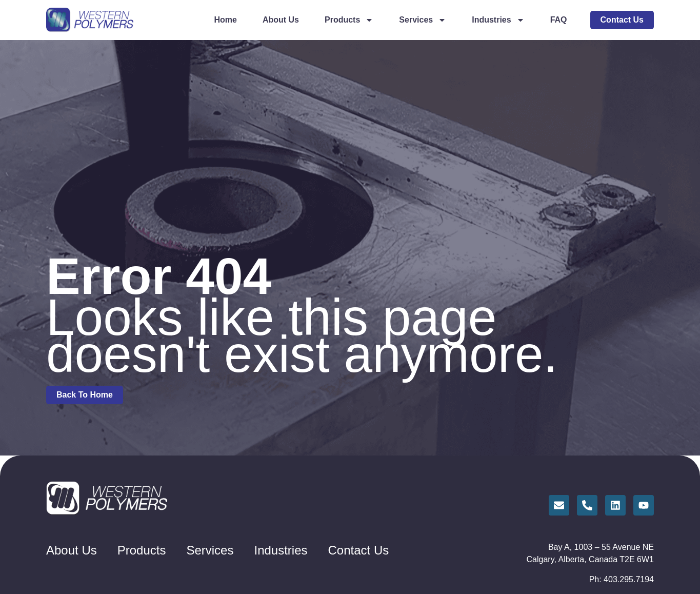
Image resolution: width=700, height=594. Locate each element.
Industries (498, 20)
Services (423, 20)
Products (349, 20)
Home (225, 20)
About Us (281, 20)
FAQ (559, 20)
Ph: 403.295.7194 (622, 579)
